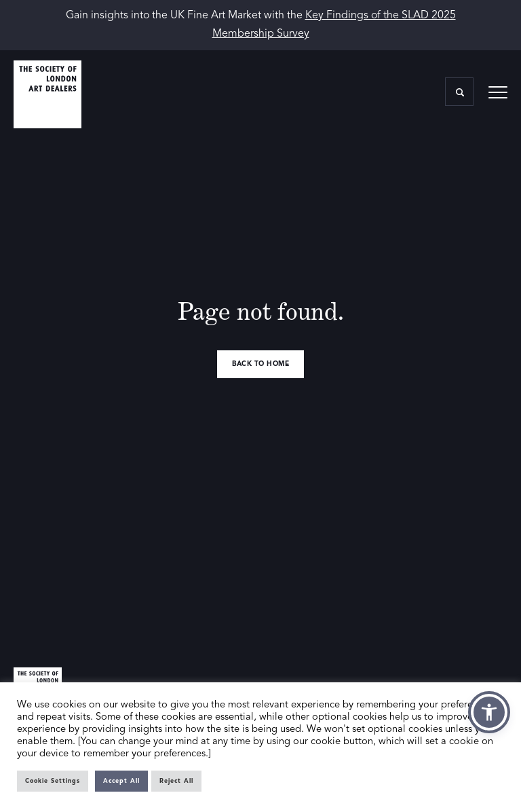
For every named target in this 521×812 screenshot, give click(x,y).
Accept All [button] (121, 781)
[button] (489, 712)
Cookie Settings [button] (53, 781)
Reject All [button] (176, 781)
